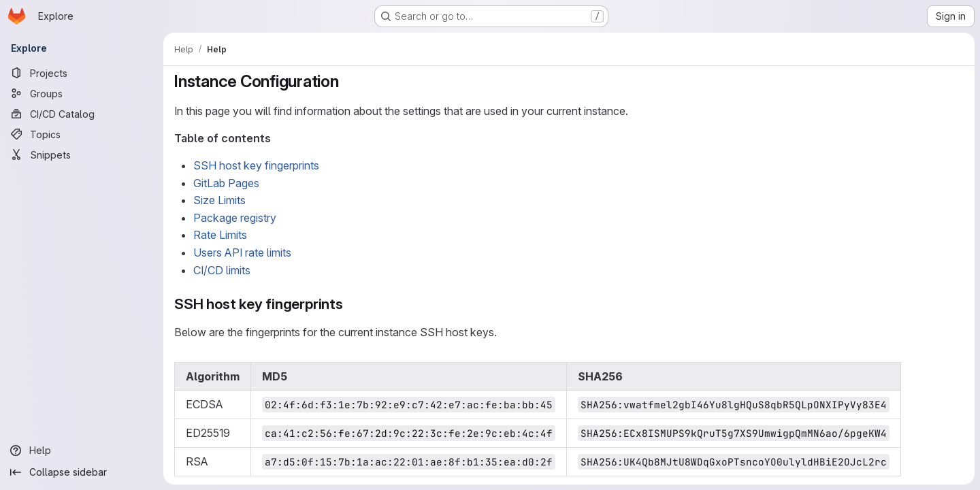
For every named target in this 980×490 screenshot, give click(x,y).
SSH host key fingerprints (256, 165)
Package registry (235, 218)
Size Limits (219, 200)
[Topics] (82, 134)
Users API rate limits (242, 252)
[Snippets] (82, 154)
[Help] (82, 451)
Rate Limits (220, 235)
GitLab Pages (226, 183)
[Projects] (82, 73)
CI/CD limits (222, 270)
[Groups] (82, 93)
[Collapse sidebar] (82, 472)
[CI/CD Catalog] (82, 114)
